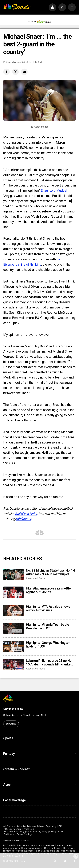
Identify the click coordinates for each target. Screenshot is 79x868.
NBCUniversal (23, 841)
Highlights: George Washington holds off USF (48, 645)
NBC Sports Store (13, 829)
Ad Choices (9, 826)
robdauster (23, 519)
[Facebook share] (7, 72)
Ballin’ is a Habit (26, 514)
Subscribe (11, 724)
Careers (32, 826)
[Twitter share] (15, 72)
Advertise (22, 826)
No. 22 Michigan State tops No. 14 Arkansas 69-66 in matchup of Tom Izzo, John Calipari (50, 572)
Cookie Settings (25, 834)
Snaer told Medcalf (55, 191)
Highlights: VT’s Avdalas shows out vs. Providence (48, 608)
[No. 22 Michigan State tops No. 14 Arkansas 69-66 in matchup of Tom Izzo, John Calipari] (13, 574)
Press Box (29, 829)
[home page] (17, 7)
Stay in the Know (13, 709)
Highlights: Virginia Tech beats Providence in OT (48, 626)
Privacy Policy (56, 832)
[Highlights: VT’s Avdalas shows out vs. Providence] (13, 610)
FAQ (61, 826)
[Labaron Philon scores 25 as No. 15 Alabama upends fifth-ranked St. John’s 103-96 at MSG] (13, 665)
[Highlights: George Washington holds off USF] (13, 647)
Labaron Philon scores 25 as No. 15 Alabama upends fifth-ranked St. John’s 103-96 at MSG (49, 662)
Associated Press (35, 578)
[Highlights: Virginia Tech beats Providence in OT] (13, 628)
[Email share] (24, 72)
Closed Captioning (47, 826)
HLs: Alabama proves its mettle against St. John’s (48, 590)
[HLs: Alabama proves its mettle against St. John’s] (13, 592)
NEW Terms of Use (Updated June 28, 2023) (25, 832)
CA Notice (9, 834)
